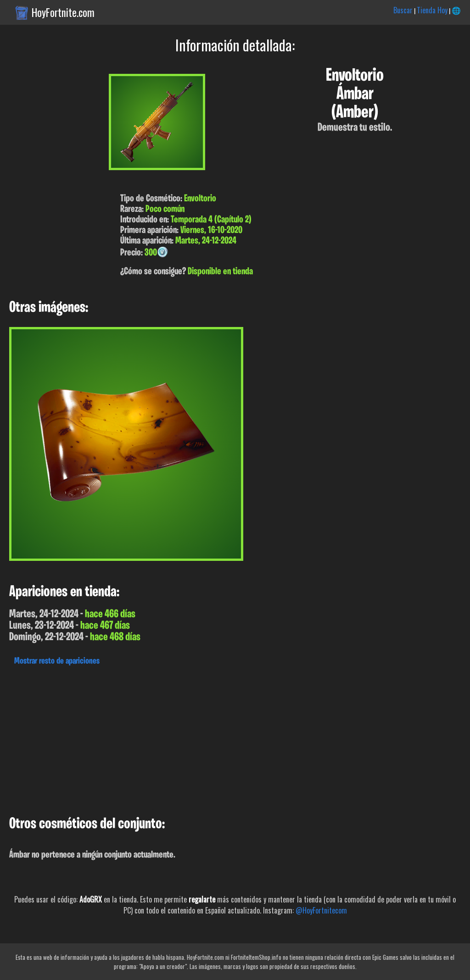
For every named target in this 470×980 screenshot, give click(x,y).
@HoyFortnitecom (321, 910)
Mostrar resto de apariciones (57, 661)
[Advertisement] (235, 738)
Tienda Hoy (432, 10)
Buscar (403, 10)
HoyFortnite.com (63, 12)
